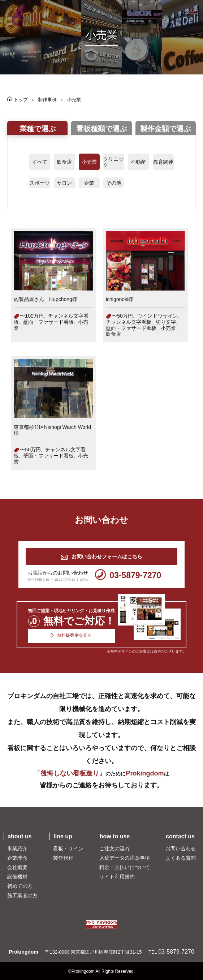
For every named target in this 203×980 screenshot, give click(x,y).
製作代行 (63, 858)
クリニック (113, 162)
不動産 (138, 162)
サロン (64, 183)
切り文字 (166, 322)
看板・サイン (68, 848)
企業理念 (17, 858)
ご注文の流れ (115, 848)
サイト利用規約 (117, 877)
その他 (114, 183)
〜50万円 (122, 316)
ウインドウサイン (157, 316)
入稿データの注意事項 (125, 858)
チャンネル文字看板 (129, 322)
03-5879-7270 (128, 575)
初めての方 (20, 886)
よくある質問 (181, 858)
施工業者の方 (22, 895)
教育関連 (163, 162)
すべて (40, 162)
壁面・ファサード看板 (48, 322)
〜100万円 (32, 316)
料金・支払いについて (125, 867)
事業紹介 (17, 848)
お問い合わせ (181, 848)
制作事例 (47, 100)
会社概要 (17, 867)
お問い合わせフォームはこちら (101, 556)
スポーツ (40, 183)
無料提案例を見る (71, 636)
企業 (89, 183)
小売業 (74, 100)
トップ (18, 100)
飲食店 (64, 162)
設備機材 (17, 877)
